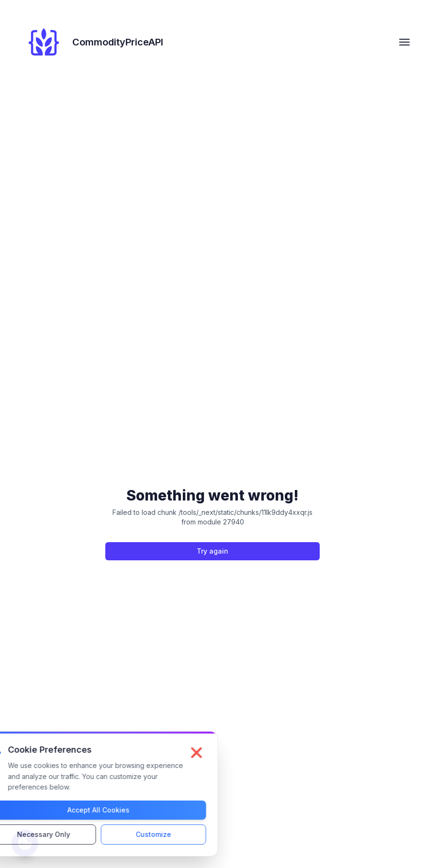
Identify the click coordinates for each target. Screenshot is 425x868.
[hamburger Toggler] (404, 42)
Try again (212, 551)
